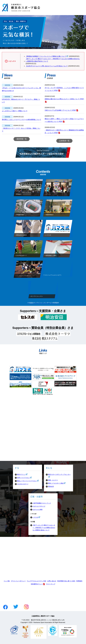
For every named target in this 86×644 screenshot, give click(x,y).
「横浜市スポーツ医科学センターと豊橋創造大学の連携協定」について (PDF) (64, 131)
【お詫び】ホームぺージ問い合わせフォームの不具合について (47, 66)
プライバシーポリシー (18, 581)
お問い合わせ (52, 581)
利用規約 (79, 581)
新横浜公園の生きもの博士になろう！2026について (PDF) (64, 99)
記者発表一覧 (64, 141)
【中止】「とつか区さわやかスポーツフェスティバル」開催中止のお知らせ (21, 89)
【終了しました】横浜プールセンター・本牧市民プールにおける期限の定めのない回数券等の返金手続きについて (53, 60)
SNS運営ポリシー (37, 584)
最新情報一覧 (22, 139)
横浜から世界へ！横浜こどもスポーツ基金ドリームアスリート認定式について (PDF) (64, 120)
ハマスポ (34, 517)
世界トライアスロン (22, 478)
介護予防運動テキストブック (42, 503)
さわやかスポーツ (23, 484)
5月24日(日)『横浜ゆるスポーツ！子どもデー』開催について (21, 101)
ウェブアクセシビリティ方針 (37, 581)
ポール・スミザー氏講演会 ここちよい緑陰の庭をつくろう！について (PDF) (64, 89)
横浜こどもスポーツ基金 (55, 483)
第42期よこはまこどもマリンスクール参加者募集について (21, 120)
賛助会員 (51, 486)
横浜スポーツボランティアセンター (58, 474)
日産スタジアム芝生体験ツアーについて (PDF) (60, 110)
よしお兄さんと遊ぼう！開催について (15, 111)
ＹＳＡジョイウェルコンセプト (52, 275)
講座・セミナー (53, 480)
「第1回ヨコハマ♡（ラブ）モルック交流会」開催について (21, 130)
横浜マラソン (20, 474)
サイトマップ (51, 584)
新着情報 (7, 85)
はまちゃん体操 (38, 509)
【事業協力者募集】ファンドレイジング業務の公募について (46, 56)
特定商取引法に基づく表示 (66, 581)
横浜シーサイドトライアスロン (26, 481)
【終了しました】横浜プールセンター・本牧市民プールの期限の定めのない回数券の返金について (44, 528)
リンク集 (7, 581)
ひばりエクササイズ (39, 506)
